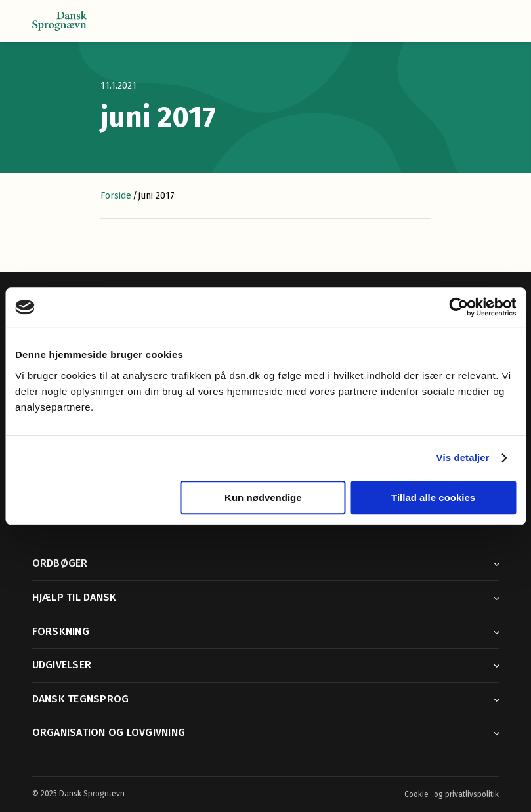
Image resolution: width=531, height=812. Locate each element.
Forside (116, 196)
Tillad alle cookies (433, 497)
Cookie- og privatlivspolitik (452, 794)
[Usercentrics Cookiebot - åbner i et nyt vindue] (458, 307)
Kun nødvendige (263, 497)
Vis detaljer (463, 457)
